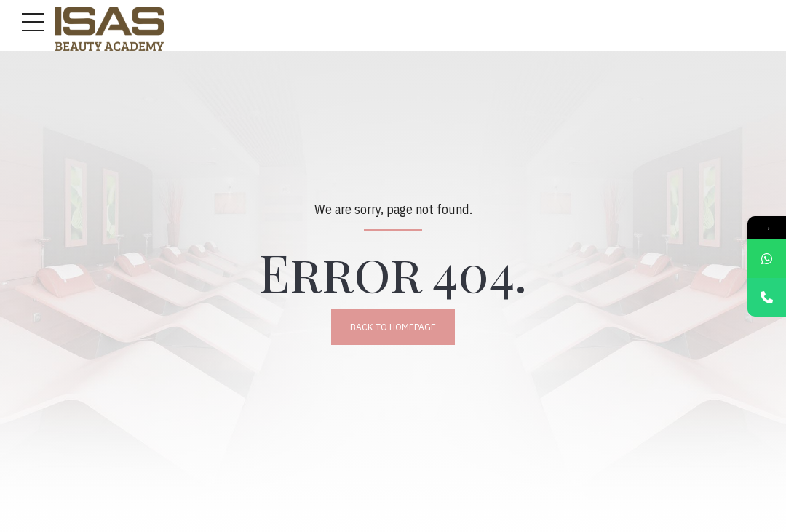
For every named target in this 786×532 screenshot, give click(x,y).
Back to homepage (393, 327)
